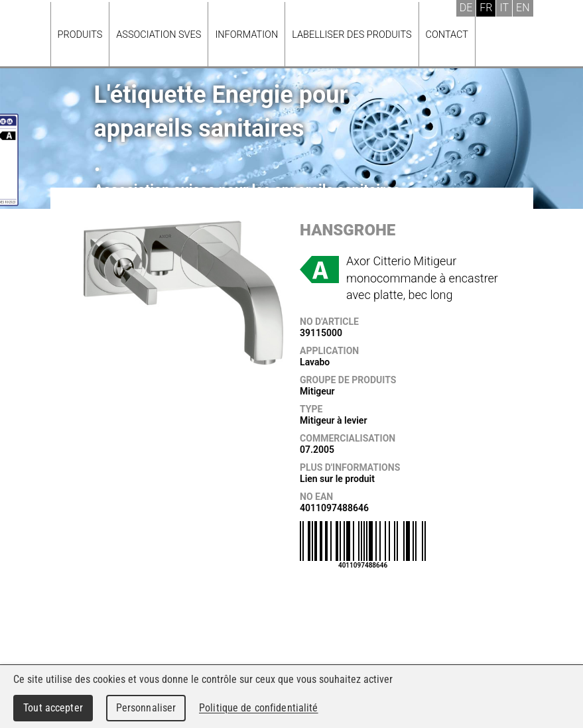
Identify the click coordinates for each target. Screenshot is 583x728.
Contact (447, 35)
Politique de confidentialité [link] (259, 708)
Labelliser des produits (352, 35)
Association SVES (159, 35)
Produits (80, 35)
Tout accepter (53, 708)
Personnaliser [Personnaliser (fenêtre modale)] (146, 708)
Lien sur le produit (337, 479)
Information (246, 35)
